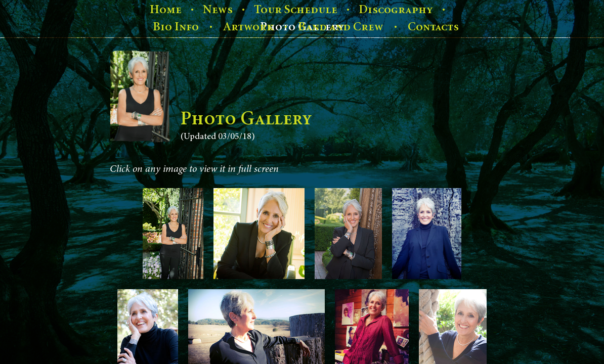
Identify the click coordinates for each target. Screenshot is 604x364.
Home (166, 10)
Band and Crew (341, 27)
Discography (396, 10)
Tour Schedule (296, 10)
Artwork (248, 27)
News (218, 10)
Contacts (433, 27)
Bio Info (176, 27)
